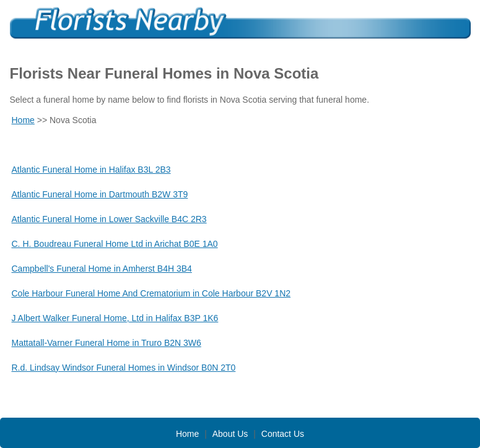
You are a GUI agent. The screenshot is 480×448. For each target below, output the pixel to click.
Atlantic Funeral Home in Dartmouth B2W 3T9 (100, 194)
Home (23, 120)
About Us (230, 434)
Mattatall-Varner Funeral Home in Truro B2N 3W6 (107, 343)
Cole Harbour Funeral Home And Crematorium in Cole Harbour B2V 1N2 (151, 293)
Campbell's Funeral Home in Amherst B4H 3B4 (102, 269)
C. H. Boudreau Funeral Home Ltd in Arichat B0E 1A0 (115, 244)
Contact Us (283, 434)
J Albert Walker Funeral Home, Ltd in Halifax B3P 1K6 (115, 318)
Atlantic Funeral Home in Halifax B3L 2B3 (91, 170)
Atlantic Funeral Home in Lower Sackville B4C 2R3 (109, 219)
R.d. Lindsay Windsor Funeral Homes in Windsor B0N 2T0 (124, 368)
